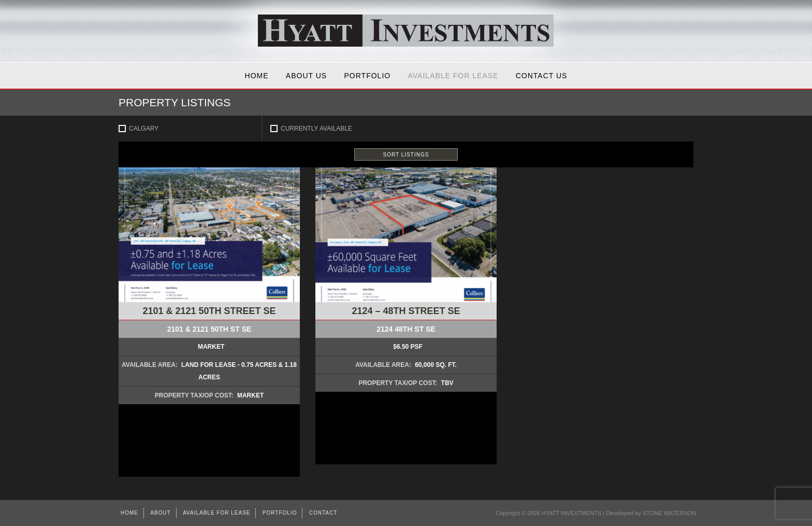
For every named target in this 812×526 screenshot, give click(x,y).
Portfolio (368, 76)
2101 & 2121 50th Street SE (209, 311)
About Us (306, 76)
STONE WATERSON (669, 513)
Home (257, 76)
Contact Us (542, 76)
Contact (323, 513)
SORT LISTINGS (406, 155)
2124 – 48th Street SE (406, 311)
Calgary (144, 129)
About (160, 513)
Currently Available (316, 129)
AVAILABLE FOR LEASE (453, 76)
